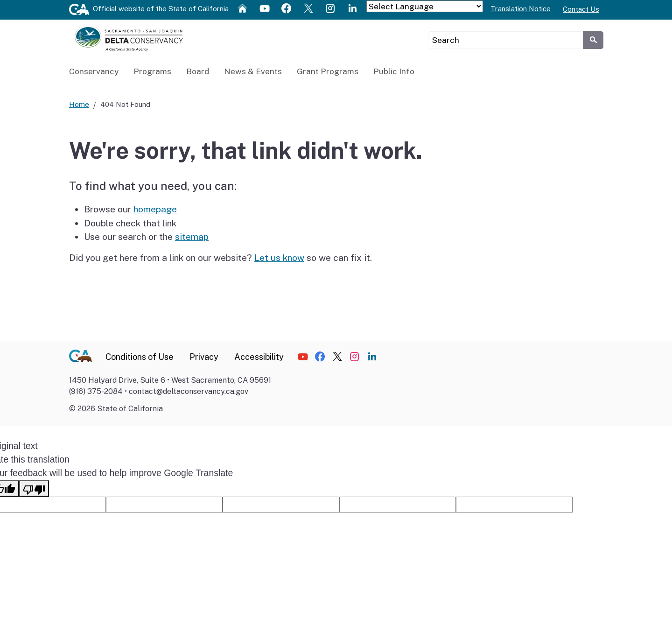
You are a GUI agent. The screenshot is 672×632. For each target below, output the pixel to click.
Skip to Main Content (336, 0)
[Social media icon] (244, 8)
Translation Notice (521, 9)
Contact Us (581, 9)
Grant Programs (328, 71)
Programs (152, 71)
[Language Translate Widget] (425, 6)
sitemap (192, 237)
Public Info (394, 71)
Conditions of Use (140, 357)
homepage (155, 210)
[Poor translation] (34, 489)
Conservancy (94, 71)
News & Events (253, 71)
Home (79, 105)
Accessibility (259, 357)
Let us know (279, 258)
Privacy (204, 357)
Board (198, 71)
